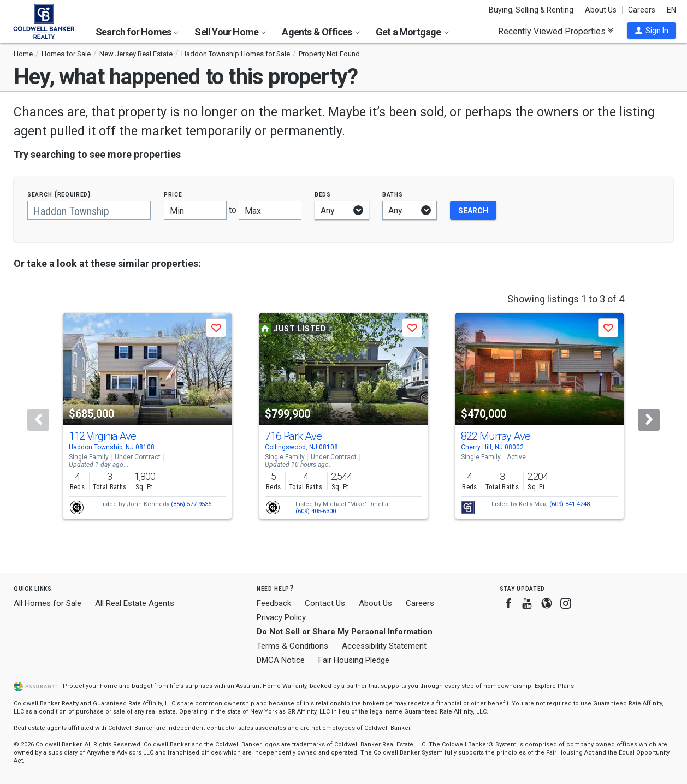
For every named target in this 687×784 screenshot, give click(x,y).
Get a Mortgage (412, 32)
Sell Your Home (230, 32)
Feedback (274, 604)
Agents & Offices (321, 32)
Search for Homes (137, 32)
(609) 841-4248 (570, 504)
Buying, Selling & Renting (531, 10)
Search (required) (59, 194)
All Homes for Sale (48, 603)
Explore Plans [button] (554, 686)
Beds (323, 194)
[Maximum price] (270, 210)
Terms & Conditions (292, 646)
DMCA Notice (281, 660)
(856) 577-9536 (191, 504)
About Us (601, 10)
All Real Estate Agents (135, 603)
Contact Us (325, 603)
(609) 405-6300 (316, 511)
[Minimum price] (195, 210)
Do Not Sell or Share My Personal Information (345, 632)
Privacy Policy (281, 617)
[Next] (649, 420)
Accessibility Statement (384, 646)
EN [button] (671, 10)
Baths (393, 194)
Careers (642, 10)
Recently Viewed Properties (556, 31)
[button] (652, 31)
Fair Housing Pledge (354, 660)
